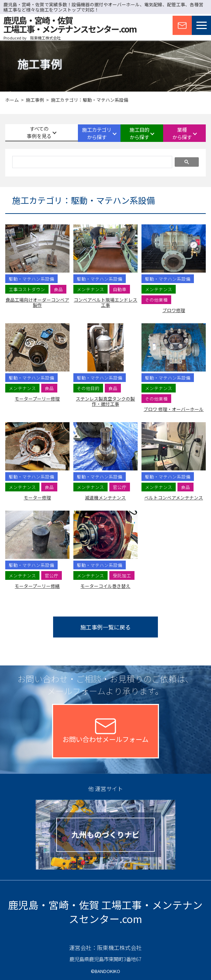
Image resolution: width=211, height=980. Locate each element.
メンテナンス (90, 289)
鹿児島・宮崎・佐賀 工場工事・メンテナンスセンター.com (105, 912)
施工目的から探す (131, 133)
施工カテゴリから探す (81, 133)
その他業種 (156, 300)
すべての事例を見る (30, 133)
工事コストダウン (27, 289)
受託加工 (122, 575)
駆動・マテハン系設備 (31, 279)
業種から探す (182, 133)
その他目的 (88, 388)
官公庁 (120, 487)
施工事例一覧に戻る (105, 627)
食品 (58, 289)
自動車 (120, 289)
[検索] (92, 163)
